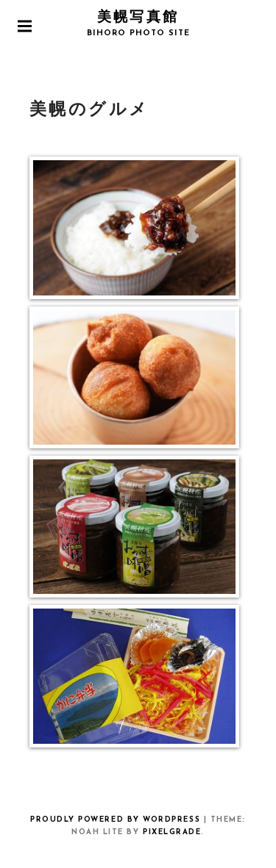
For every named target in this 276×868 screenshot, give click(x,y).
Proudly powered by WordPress (115, 820)
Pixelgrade (172, 832)
